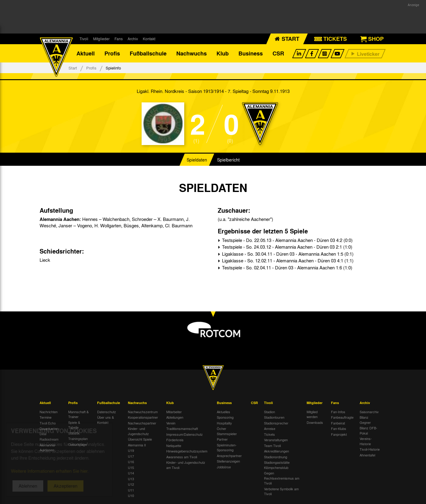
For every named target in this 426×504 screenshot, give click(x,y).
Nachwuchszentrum (143, 412)
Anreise (270, 428)
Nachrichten (49, 412)
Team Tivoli (272, 445)
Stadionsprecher (276, 423)
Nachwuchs (192, 53)
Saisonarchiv (369, 412)
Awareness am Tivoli (182, 457)
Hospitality (224, 423)
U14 (131, 473)
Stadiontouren (274, 417)
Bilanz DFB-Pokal (368, 430)
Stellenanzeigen (228, 461)
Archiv (133, 39)
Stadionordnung (276, 457)
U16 (131, 462)
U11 (131, 490)
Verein (171, 423)
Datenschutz (107, 412)
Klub (223, 53)
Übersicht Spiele (140, 439)
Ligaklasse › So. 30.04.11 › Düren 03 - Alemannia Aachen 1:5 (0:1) (287, 254)
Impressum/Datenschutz (185, 434)
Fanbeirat (338, 423)
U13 (131, 479)
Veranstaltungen (276, 440)
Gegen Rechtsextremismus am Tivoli (282, 478)
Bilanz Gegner (365, 420)
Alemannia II (137, 445)
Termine (46, 417)
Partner (222, 439)
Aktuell (86, 53)
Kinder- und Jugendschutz (138, 431)
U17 (131, 456)
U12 (131, 484)
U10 (131, 495)
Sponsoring (225, 417)
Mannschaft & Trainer (78, 414)
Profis (112, 53)
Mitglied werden (312, 414)
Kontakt (149, 39)
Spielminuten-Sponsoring (227, 447)
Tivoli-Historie (370, 449)
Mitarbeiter (174, 412)
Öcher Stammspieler (227, 431)
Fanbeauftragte (342, 417)
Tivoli (84, 39)
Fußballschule (148, 53)
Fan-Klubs (339, 428)
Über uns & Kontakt (106, 420)
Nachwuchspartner (142, 423)
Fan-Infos (338, 412)
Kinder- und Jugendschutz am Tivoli (186, 465)
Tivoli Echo (48, 423)
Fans (119, 39)
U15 (131, 467)
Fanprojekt (339, 434)
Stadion (269, 412)
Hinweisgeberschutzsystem (187, 451)
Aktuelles (224, 412)
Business (251, 53)
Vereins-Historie (366, 441)
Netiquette (174, 445)
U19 (131, 450)
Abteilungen (175, 417)
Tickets (269, 434)
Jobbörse (224, 467)
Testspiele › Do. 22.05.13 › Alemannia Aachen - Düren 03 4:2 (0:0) (287, 240)
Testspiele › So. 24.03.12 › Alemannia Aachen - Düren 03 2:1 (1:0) (287, 247)
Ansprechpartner (229, 456)
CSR (278, 53)
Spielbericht (228, 160)
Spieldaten (197, 160)
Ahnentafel (367, 455)
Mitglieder (101, 39)
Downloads (315, 422)
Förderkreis (175, 440)
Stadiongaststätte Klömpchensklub (277, 465)
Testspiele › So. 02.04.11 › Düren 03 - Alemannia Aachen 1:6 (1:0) (287, 268)
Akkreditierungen (276, 451)
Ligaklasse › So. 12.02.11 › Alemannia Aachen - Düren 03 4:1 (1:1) (287, 261)
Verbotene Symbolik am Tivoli (281, 491)
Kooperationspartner (143, 417)
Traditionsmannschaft (182, 428)
